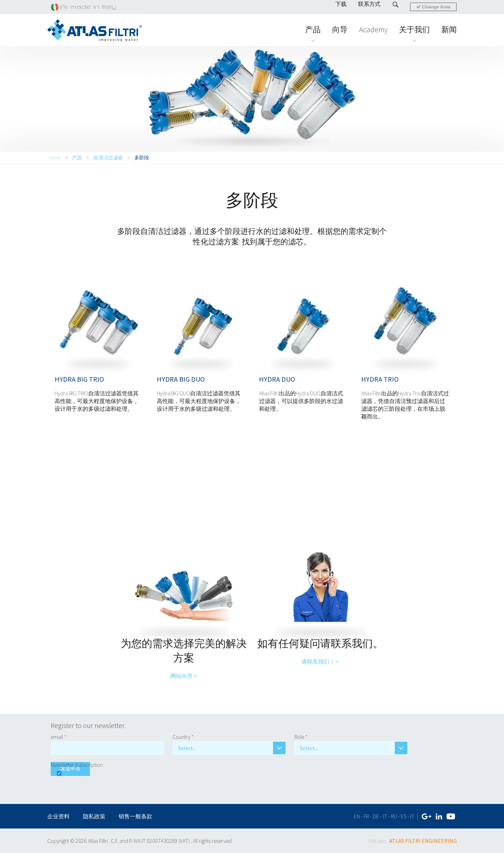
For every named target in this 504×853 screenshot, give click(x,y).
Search (396, 5)
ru (394, 816)
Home (55, 158)
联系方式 (369, 4)
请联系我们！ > (320, 661)
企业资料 (59, 816)
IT (412, 816)
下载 (341, 4)
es (404, 816)
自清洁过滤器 (108, 158)
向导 (340, 29)
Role (301, 737)
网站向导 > (184, 676)
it (385, 816)
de (376, 816)
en (357, 816)
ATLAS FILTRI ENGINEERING (423, 841)
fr (366, 816)
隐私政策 (94, 816)
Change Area (433, 7)
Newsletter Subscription (77, 765)
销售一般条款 (135, 816)
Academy (373, 29)
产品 (313, 29)
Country (183, 737)
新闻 (449, 29)
